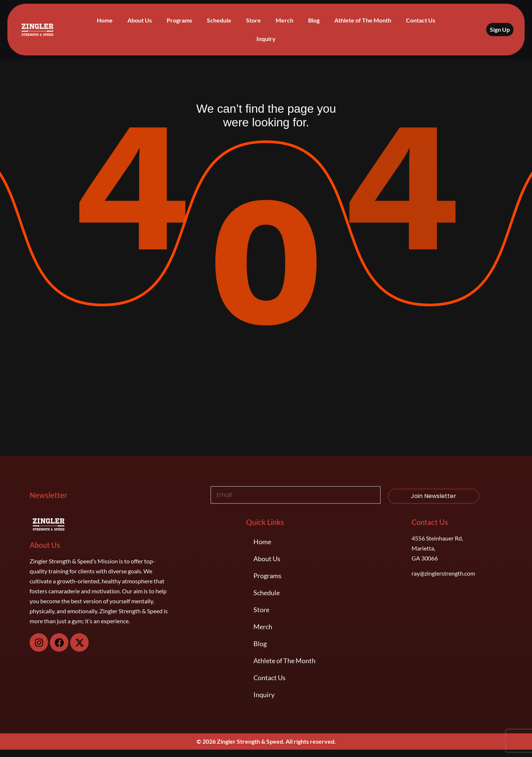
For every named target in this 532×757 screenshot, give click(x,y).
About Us (140, 20)
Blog (314, 20)
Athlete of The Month (363, 20)
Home (105, 20)
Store (253, 20)
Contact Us (421, 20)
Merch (284, 20)
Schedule (219, 20)
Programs (179, 20)
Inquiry (266, 39)
